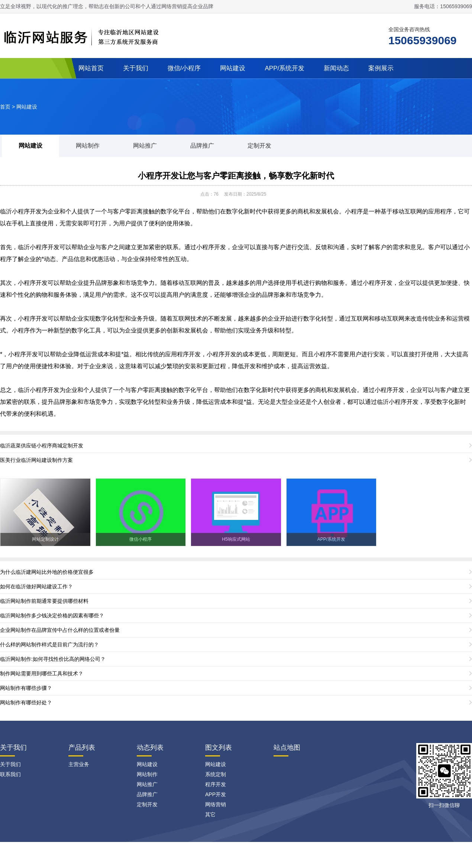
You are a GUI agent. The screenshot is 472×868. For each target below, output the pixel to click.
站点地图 (287, 748)
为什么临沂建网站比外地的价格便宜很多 (47, 572)
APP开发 (216, 794)
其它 (210, 814)
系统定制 (216, 774)
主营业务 (79, 764)
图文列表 (219, 748)
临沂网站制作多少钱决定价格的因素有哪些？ (52, 615)
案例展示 (381, 68)
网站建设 (233, 68)
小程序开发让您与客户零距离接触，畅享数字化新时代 (236, 176)
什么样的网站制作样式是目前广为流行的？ (49, 644)
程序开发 (216, 784)
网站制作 (88, 146)
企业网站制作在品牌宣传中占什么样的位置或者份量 (60, 630)
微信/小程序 (184, 68)
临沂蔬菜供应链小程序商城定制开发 (42, 446)
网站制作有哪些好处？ (26, 703)
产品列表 (82, 748)
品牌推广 (202, 146)
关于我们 (136, 68)
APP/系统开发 (285, 68)
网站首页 (91, 68)
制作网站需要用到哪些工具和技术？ (42, 673)
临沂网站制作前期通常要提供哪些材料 (44, 601)
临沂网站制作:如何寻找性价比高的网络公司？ (53, 659)
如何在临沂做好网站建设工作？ (36, 586)
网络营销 (216, 804)
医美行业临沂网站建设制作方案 (36, 460)
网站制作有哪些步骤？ (26, 688)
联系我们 (10, 774)
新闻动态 (336, 68)
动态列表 (150, 748)
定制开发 (259, 146)
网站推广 (145, 146)
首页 (5, 107)
